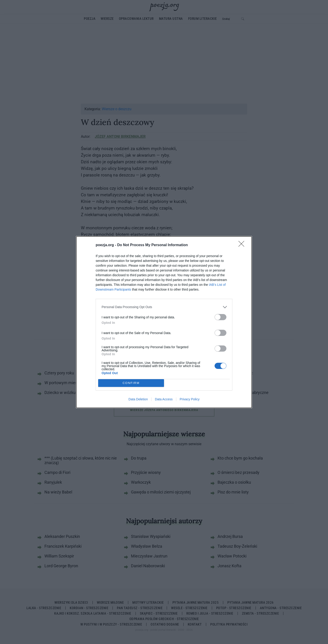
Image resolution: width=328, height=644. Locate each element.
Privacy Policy (190, 399)
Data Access (164, 399)
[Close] (243, 245)
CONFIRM (131, 383)
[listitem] (164, 307)
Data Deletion (138, 399)
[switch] (220, 317)
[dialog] (164, 322)
